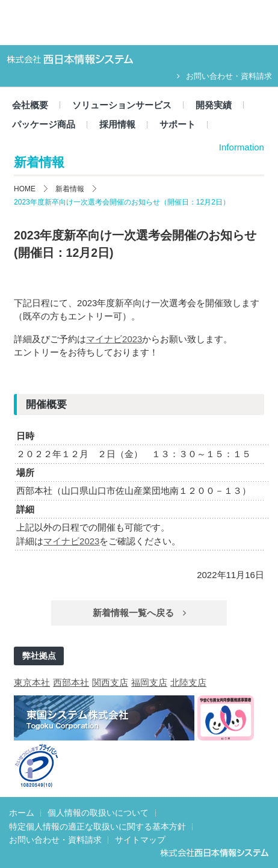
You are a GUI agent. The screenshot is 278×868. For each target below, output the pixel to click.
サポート (178, 124)
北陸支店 (188, 682)
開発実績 (214, 105)
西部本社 (71, 682)
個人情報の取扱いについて (98, 813)
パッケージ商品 (44, 124)
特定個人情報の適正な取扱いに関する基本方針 (97, 826)
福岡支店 (149, 682)
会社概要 (30, 105)
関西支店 (110, 682)
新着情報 (70, 189)
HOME (25, 189)
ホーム (22, 813)
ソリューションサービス (122, 105)
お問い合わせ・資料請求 (224, 76)
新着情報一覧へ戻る (139, 613)
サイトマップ (140, 840)
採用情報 (117, 124)
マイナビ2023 (114, 339)
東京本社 (32, 682)
